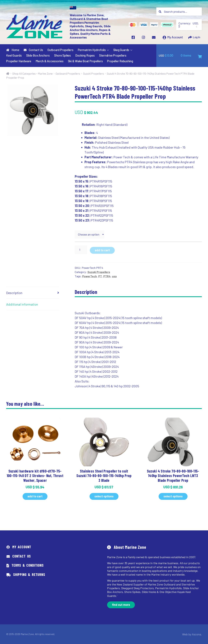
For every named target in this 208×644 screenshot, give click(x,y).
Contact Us (33, 50)
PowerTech (90, 276)
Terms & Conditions (28, 565)
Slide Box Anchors (38, 56)
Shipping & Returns (29, 574)
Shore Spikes (62, 56)
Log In (196, 38)
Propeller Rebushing (120, 61)
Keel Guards (14, 56)
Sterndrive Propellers (113, 56)
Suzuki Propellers (93, 73)
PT (100, 276)
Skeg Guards (121, 50)
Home (13, 50)
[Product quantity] (81, 250)
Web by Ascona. (193, 634)
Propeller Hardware (19, 61)
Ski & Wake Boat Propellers (85, 61)
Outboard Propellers (60, 50)
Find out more (121, 605)
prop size (81, 228)
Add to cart (102, 250)
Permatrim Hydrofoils (92, 50)
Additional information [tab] (22, 304)
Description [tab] (14, 293)
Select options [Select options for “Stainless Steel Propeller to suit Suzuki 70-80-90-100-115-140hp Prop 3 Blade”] (104, 496)
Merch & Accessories (50, 61)
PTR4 (107, 276)
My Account (174, 38)
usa (114, 276)
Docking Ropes (85, 56)
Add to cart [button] (35, 496)
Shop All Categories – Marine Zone (32, 73)
